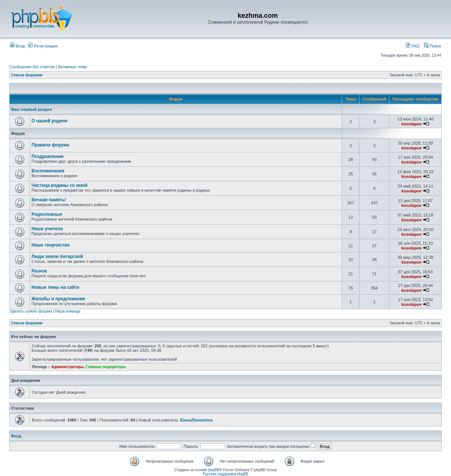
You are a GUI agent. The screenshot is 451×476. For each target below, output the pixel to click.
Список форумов (27, 75)
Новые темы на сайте (55, 287)
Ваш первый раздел (31, 109)
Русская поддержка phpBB (225, 474)
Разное (39, 271)
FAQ (413, 46)
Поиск (432, 46)
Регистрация (43, 46)
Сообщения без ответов (32, 67)
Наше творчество (51, 245)
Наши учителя (47, 229)
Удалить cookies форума (31, 311)
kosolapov (411, 124)
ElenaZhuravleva (196, 420)
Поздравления (47, 156)
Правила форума (50, 145)
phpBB (214, 470)
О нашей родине (49, 121)
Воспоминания (48, 171)
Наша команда (68, 311)
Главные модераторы (106, 367)
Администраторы (67, 367)
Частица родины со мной (59, 185)
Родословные (47, 214)
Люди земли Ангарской (57, 257)
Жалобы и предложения (58, 299)
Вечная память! (49, 200)
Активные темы (72, 67)
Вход (17, 46)
